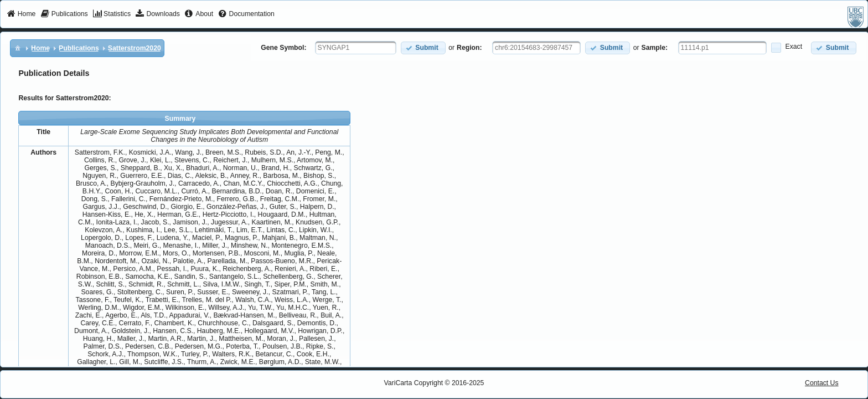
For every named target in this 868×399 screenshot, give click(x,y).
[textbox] (356, 48)
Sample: (655, 48)
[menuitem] (21, 14)
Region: (469, 48)
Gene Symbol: (283, 48)
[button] (423, 48)
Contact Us (822, 383)
